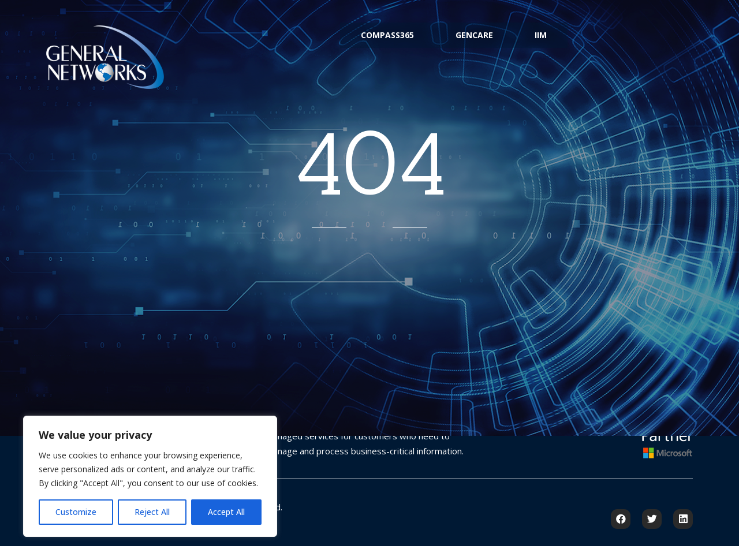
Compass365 (375, 42)
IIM (553, 42)
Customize (76, 512)
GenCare (474, 42)
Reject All (152, 512)
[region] (150, 476)
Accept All (226, 512)
